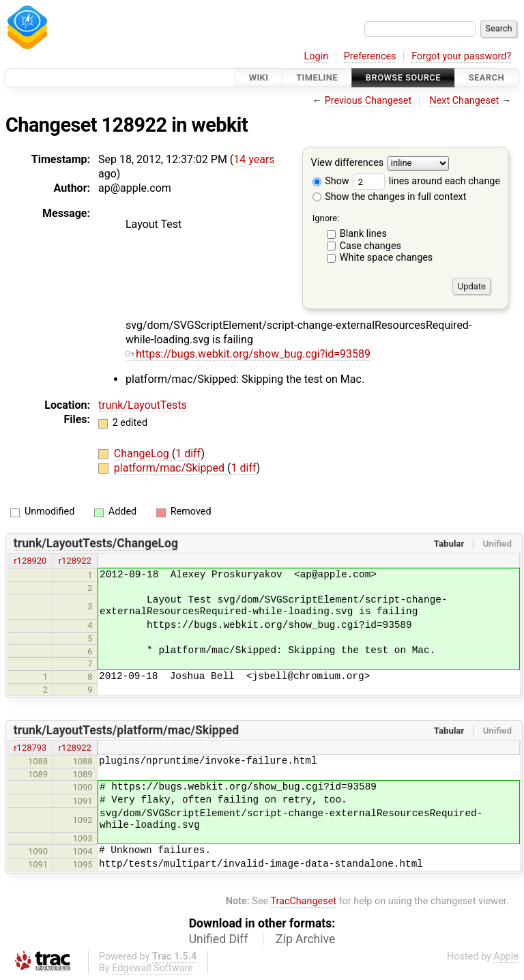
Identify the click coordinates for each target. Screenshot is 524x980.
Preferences (370, 56)
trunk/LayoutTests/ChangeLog (96, 543)
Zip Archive (305, 939)
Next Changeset (464, 101)
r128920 (30, 561)
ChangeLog (143, 453)
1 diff (188, 453)
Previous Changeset (368, 101)
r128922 (75, 561)
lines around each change (426, 181)
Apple (506, 956)
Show (331, 181)
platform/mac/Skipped (171, 468)
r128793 (30, 748)
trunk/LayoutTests (143, 405)
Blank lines (363, 234)
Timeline (317, 77)
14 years (254, 159)
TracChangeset (303, 901)
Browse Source (403, 77)
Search (486, 77)
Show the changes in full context (390, 197)
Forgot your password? (461, 56)
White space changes (387, 258)
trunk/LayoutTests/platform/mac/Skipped (126, 730)
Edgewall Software (152, 968)
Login (317, 56)
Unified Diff (219, 939)
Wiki (259, 77)
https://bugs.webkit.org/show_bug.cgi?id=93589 (248, 354)
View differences (348, 163)
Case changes (370, 246)
